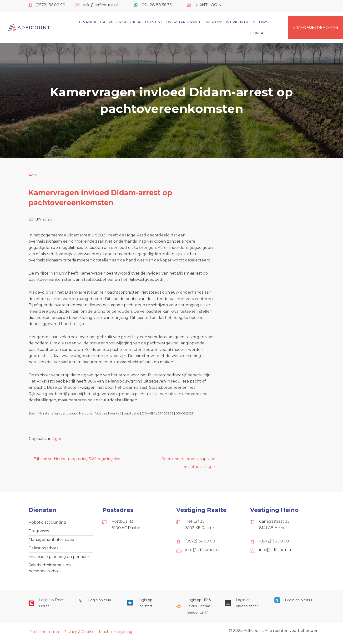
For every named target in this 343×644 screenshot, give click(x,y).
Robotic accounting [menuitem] (47, 523)
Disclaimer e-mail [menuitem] (45, 635)
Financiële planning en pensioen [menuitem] (59, 559)
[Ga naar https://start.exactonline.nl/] (48, 606)
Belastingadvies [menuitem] (43, 550)
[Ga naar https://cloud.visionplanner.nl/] (245, 606)
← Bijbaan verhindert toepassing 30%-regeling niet (78, 459)
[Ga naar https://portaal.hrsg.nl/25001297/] (196, 610)
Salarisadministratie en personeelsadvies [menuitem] (50, 571)
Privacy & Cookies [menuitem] (80, 635)
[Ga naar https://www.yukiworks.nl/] (97, 603)
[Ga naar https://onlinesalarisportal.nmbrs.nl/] (294, 603)
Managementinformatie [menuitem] (51, 541)
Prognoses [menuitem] (39, 532)
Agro (33, 175)
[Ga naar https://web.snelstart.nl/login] (147, 606)
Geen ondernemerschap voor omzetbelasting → (187, 460)
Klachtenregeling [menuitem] (116, 635)
